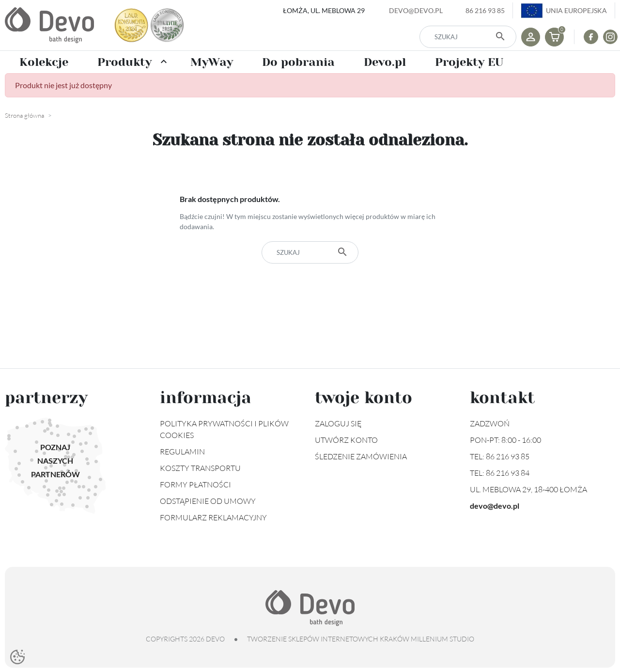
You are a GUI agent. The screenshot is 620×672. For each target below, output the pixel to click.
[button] (554, 37)
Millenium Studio (442, 639)
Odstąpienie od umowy (208, 501)
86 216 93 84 (508, 473)
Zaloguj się (338, 423)
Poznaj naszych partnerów (55, 461)
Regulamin (182, 452)
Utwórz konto (346, 440)
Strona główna (24, 115)
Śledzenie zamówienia (361, 456)
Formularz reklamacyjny (213, 517)
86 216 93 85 (485, 10)
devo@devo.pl (416, 10)
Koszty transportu (200, 468)
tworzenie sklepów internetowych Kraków (328, 639)
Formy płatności (195, 484)
